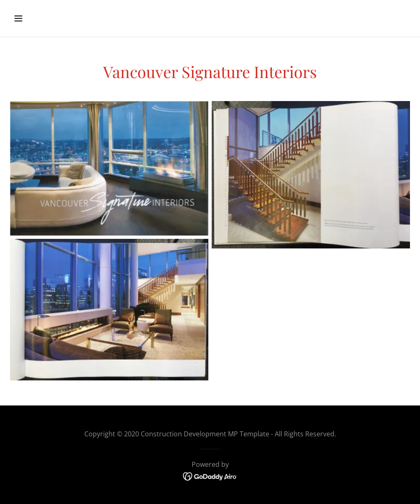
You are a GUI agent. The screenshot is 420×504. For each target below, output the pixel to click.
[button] (56, 18)
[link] (210, 476)
